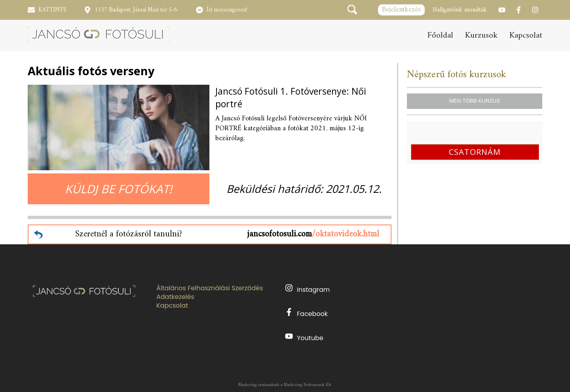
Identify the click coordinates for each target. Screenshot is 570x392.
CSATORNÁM (475, 152)
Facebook (306, 313)
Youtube (304, 337)
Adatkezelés (175, 297)
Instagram (307, 289)
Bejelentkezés (401, 10)
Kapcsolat (526, 36)
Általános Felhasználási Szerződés (210, 288)
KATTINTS (52, 10)
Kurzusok (481, 36)
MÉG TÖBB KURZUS (474, 101)
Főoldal (440, 36)
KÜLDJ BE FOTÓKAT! (119, 189)
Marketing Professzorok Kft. (308, 385)
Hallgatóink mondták (460, 10)
